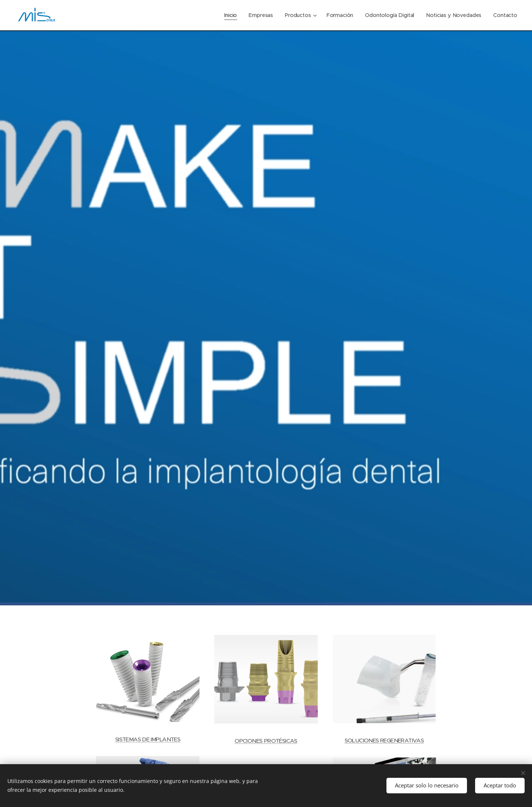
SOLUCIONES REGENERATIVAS (384, 740)
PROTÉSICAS (281, 741)
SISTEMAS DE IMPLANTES (148, 739)
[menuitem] (228, 15)
